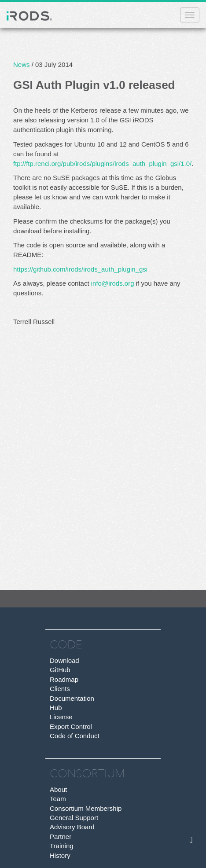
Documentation (72, 698)
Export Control (71, 726)
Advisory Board (72, 827)
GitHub (60, 670)
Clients (60, 689)
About (58, 789)
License (61, 717)
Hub (56, 708)
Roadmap (64, 679)
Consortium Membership (86, 808)
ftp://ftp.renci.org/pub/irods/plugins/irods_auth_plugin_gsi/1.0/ (102, 164)
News (22, 64)
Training (62, 846)
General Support (74, 818)
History (60, 855)
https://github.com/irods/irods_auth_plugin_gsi (80, 269)
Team (58, 799)
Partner (61, 837)
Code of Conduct (75, 736)
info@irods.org (113, 283)
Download (64, 660)
